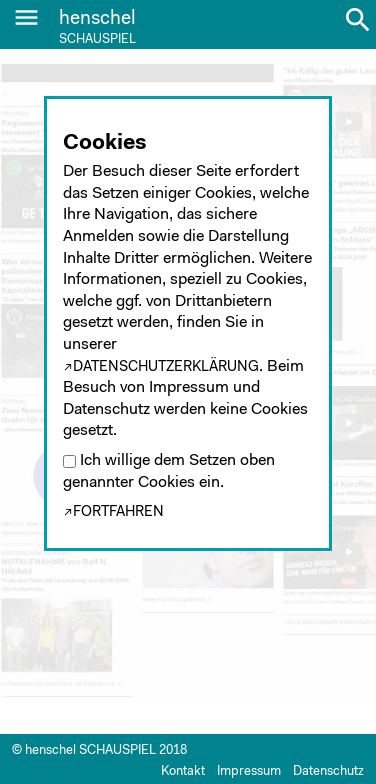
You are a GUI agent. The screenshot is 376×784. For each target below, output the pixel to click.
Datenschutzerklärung (166, 367)
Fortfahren (118, 512)
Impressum (249, 771)
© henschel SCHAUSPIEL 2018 (99, 750)
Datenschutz (328, 771)
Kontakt (183, 771)
